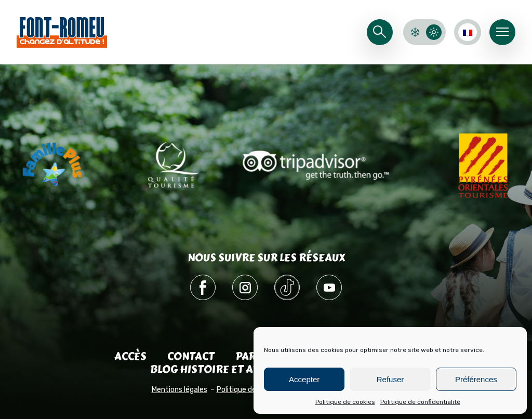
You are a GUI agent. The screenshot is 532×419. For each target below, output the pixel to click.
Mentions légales (179, 390)
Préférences (476, 379)
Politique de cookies (345, 402)
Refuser (390, 379)
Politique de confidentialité (420, 402)
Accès (130, 356)
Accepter (304, 379)
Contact (191, 356)
